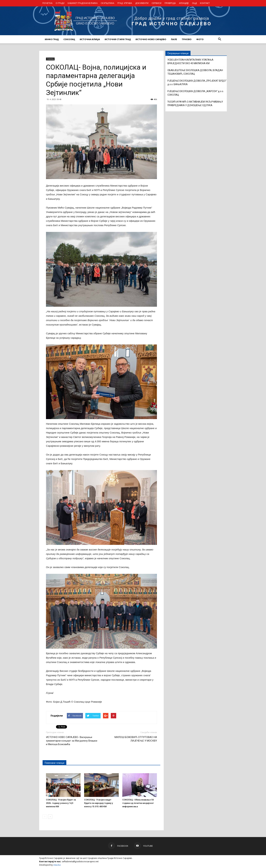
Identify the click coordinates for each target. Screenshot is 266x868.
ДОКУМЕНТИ (142, 3)
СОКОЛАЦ (69, 39)
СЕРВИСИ (156, 3)
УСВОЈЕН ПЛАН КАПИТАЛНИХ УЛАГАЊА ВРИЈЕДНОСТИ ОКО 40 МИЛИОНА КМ (190, 62)
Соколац (50, 59)
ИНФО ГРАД (52, 39)
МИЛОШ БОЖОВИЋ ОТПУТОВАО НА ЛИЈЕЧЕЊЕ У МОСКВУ (136, 739)
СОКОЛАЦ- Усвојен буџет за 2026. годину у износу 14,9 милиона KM (61, 803)
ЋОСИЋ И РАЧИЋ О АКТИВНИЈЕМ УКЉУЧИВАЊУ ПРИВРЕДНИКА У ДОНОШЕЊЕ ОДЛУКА (195, 104)
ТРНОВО (187, 39)
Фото (200, 39)
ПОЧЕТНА (47, 3)
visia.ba (57, 865)
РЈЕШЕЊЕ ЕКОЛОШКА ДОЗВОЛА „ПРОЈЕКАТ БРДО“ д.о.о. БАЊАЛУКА (197, 83)
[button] (220, 39)
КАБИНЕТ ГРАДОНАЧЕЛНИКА (83, 3)
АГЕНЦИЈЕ (184, 3)
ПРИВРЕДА (170, 3)
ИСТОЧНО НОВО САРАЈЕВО (151, 39)
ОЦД (194, 3)
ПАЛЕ (174, 39)
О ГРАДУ (60, 3)
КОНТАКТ (205, 3)
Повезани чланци (54, 763)
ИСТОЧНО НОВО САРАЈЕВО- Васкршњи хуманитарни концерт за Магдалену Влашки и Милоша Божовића (72, 741)
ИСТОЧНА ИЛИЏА (90, 39)
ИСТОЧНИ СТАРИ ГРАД (118, 39)
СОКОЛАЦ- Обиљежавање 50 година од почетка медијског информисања (138, 803)
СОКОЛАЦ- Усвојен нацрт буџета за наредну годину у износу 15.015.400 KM (98, 803)
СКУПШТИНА (107, 3)
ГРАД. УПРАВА (125, 3)
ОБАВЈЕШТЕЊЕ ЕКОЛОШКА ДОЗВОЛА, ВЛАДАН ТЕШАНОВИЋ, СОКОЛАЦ (195, 72)
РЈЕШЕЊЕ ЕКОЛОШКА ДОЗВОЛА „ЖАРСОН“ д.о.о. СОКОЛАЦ (196, 93)
